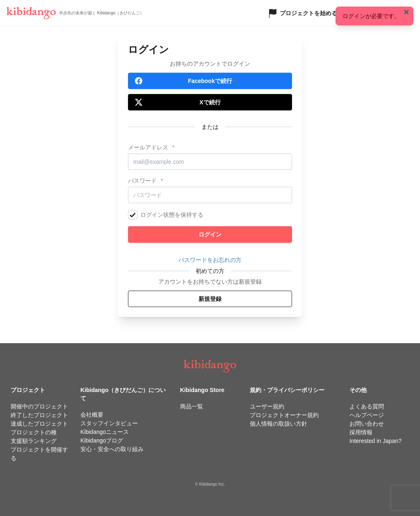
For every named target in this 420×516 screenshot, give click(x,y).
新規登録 (210, 299)
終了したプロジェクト (39, 415)
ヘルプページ (367, 415)
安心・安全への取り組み (112, 449)
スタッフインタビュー (109, 423)
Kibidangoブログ (102, 440)
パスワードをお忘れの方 (210, 260)
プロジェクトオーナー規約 (284, 415)
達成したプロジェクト (39, 424)
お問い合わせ (367, 424)
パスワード (142, 181)
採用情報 (361, 432)
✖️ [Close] (406, 12)
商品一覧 (192, 406)
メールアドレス (148, 147)
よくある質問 (367, 406)
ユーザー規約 (267, 406)
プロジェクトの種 (34, 432)
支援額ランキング (34, 441)
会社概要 (92, 415)
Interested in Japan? (375, 441)
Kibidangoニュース (105, 432)
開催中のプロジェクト (39, 406)
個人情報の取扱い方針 (278, 424)
